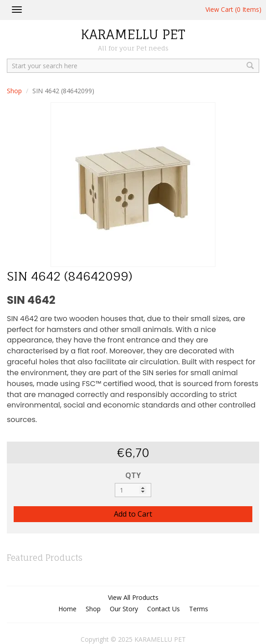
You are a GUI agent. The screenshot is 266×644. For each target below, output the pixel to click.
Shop (14, 91)
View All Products (133, 597)
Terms (199, 609)
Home (67, 609)
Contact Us (164, 609)
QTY (133, 475)
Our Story (124, 609)
